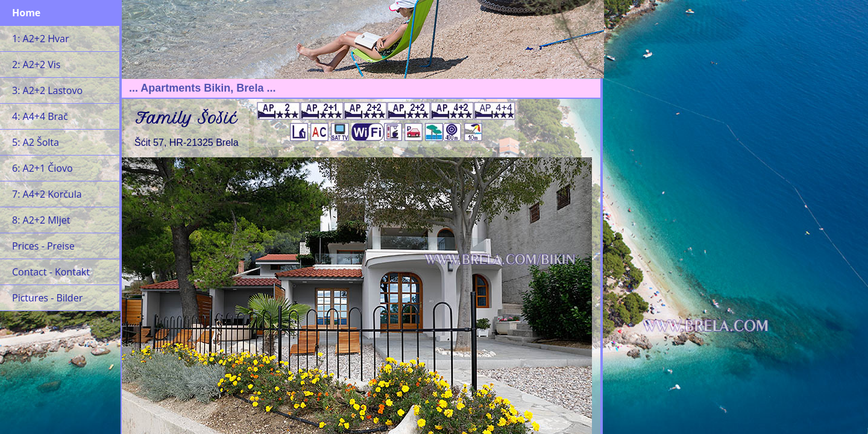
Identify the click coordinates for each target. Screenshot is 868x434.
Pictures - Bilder (47, 298)
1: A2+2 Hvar (40, 39)
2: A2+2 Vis (36, 64)
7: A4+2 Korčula (47, 194)
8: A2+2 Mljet (41, 220)
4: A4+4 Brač (40, 116)
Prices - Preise (43, 246)
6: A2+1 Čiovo (42, 168)
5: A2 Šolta (36, 142)
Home (26, 13)
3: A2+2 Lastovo (47, 90)
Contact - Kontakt (51, 272)
